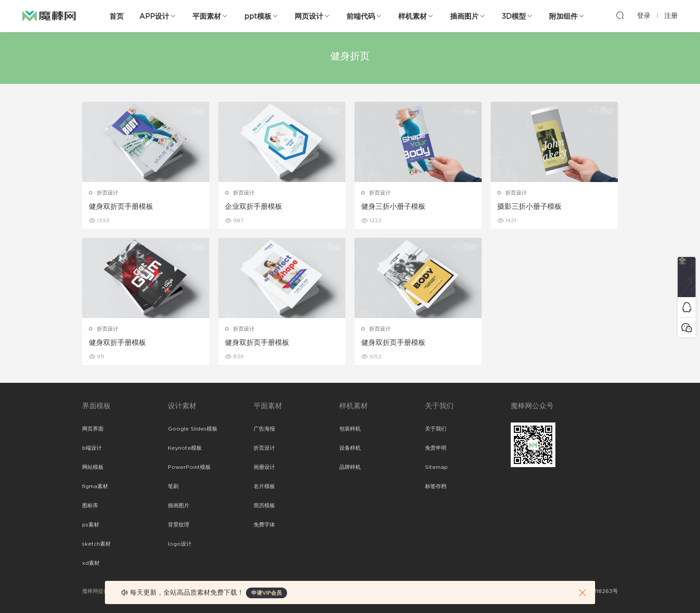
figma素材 (95, 486)
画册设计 (264, 467)
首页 (117, 17)
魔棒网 (49, 16)
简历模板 (264, 505)
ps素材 (91, 525)
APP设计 (154, 17)
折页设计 (108, 193)
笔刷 (173, 486)
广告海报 (264, 429)
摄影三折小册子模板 (529, 207)
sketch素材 (96, 544)
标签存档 (436, 486)
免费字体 (264, 525)
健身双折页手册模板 (121, 207)
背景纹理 (179, 525)
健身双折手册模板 (117, 343)
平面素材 (207, 17)
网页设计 (309, 17)
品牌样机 (350, 467)
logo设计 (180, 544)
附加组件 (563, 17)
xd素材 (91, 563)
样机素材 (412, 17)
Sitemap (436, 467)
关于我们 (436, 429)
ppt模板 (258, 17)
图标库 (90, 505)
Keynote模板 (185, 448)
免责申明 (436, 448)
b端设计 (92, 448)
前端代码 (361, 17)
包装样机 (350, 429)
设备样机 (350, 448)
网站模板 (93, 467)
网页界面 (93, 429)
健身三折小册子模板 (393, 207)
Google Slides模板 (193, 429)
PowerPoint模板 (189, 467)
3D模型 (514, 17)
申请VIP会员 (267, 593)
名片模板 (264, 486)
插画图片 (464, 17)
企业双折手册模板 (254, 207)
